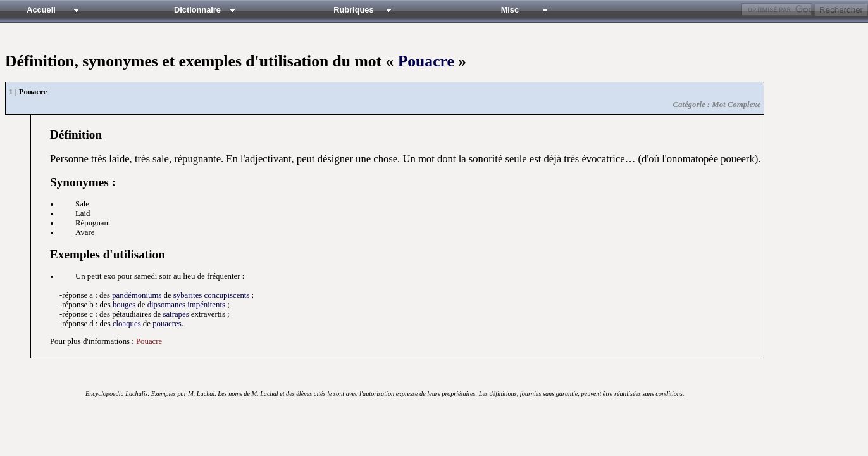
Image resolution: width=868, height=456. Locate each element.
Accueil (41, 10)
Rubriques (353, 10)
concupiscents (227, 295)
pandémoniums (137, 295)
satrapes (176, 314)
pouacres (167, 324)
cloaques (127, 324)
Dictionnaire (197, 10)
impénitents (206, 305)
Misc (510, 10)
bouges (124, 305)
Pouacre (426, 61)
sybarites (188, 295)
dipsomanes (166, 305)
